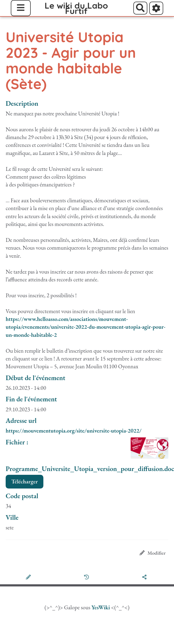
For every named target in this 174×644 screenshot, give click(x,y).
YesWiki (101, 607)
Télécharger (25, 481)
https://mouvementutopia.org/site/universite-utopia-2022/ (74, 431)
